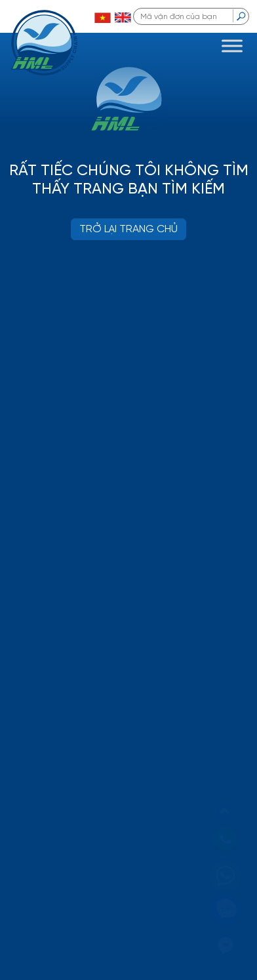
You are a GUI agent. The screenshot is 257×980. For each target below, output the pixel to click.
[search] (241, 16)
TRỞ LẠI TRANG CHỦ (128, 229)
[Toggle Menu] (232, 46)
